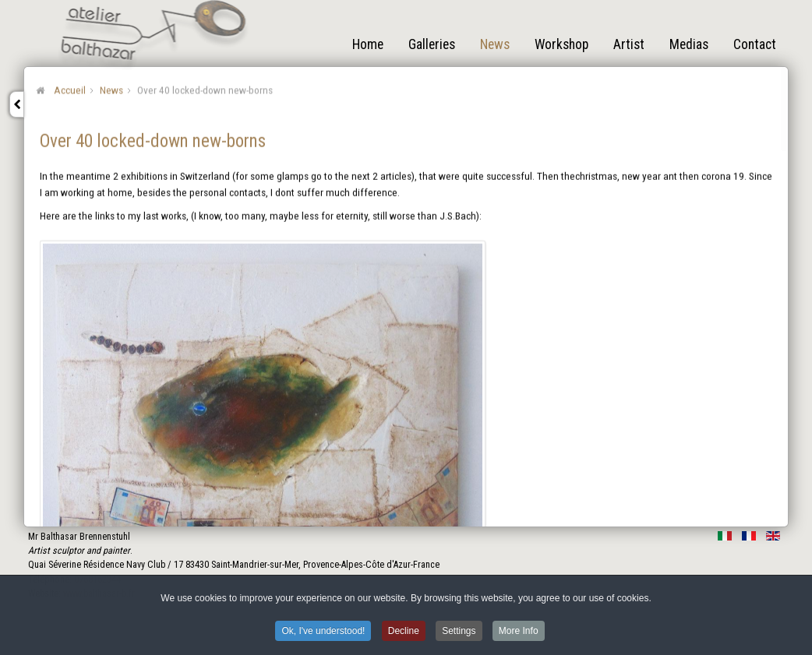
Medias (689, 44)
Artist (629, 44)
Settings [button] (459, 634)
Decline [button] (404, 634)
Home (368, 44)
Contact (755, 44)
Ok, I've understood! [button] (323, 634)
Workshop (561, 44)
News (495, 44)
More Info (519, 634)
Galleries (432, 44)
